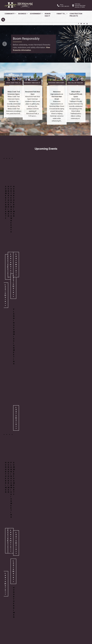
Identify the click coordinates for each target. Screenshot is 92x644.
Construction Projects (76, 15)
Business (22, 14)
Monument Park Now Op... (15, 83)
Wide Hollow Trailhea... (58, 83)
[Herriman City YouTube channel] (87, 24)
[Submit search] (3, 20)
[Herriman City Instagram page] (81, 24)
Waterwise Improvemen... (75, 83)
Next (87, 44)
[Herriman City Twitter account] (84, 24)
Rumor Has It (48, 15)
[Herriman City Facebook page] (79, 24)
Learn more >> (5, 295)
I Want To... (61, 14)
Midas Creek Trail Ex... (31, 83)
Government (35, 14)
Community (10, 14)
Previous (5, 44)
